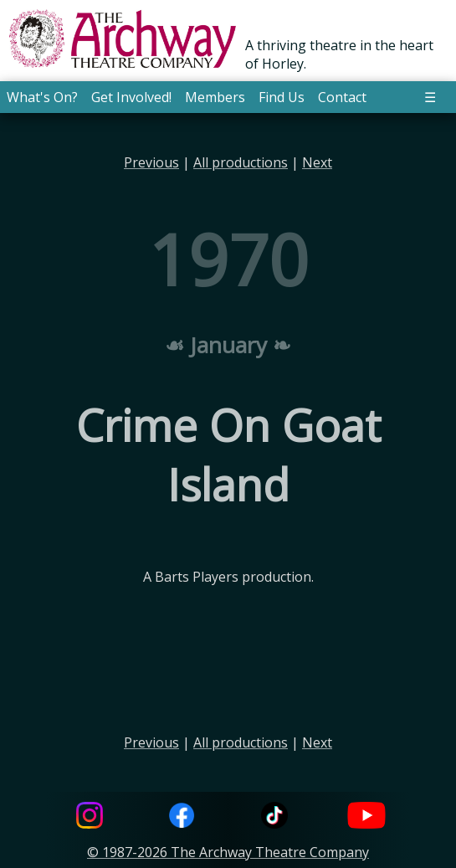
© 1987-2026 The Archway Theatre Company (228, 852)
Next (317, 162)
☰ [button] (430, 97)
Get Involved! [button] (131, 97)
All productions (241, 162)
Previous (151, 162)
